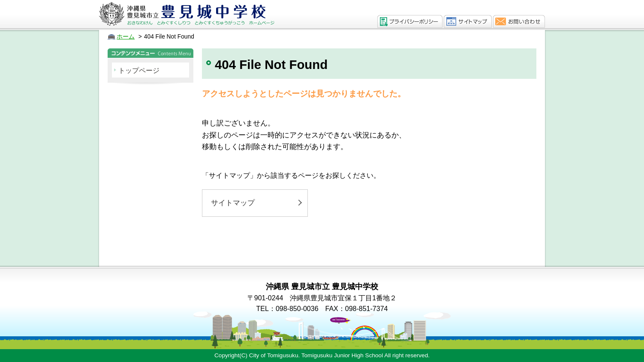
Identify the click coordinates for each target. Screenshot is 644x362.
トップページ (139, 70)
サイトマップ (233, 203)
